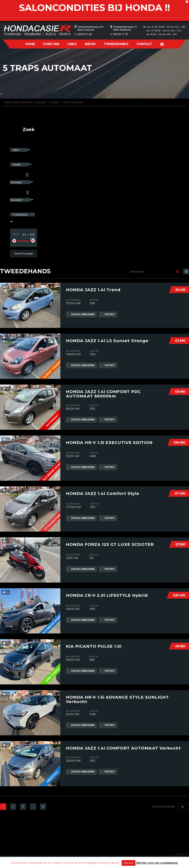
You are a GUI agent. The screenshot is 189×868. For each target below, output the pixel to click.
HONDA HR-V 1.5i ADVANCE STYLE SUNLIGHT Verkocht (117, 699)
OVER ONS (51, 44)
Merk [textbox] (16, 150)
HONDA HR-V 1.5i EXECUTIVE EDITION (109, 442)
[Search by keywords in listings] (24, 254)
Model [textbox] (17, 165)
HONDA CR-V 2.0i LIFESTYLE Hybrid (107, 595)
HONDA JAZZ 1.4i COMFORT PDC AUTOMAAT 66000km (103, 393)
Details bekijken (81, 314)
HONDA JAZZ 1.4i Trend (93, 289)
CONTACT (144, 44)
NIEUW (90, 44)
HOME (30, 44)
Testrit (108, 314)
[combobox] (20, 150)
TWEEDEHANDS (116, 44)
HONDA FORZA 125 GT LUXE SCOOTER (110, 544)
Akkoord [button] (129, 863)
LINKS (72, 44)
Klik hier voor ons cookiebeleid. (157, 863)
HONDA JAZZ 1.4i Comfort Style (103, 493)
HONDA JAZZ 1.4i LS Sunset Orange (107, 340)
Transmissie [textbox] (20, 215)
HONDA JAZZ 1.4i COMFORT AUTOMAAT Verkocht (123, 748)
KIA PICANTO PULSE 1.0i (94, 646)
